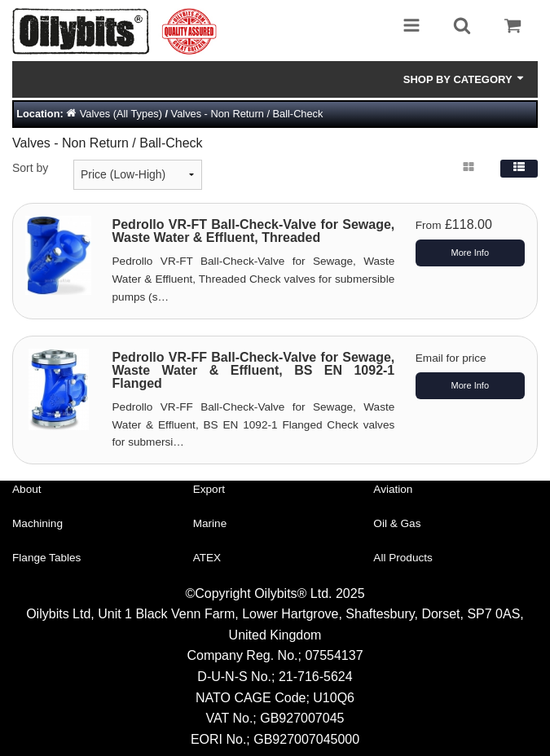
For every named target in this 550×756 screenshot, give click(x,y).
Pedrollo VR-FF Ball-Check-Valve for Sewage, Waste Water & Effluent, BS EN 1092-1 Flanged (254, 370)
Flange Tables (46, 558)
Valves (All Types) (121, 114)
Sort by (30, 168)
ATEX (207, 558)
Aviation (393, 489)
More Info (470, 253)
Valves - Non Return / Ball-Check (247, 114)
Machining (37, 523)
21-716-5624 (316, 677)
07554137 (334, 655)
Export (209, 489)
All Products (403, 558)
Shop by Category (464, 79)
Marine (210, 523)
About (27, 489)
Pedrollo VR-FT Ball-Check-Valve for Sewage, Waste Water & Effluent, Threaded (254, 231)
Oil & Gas (397, 523)
